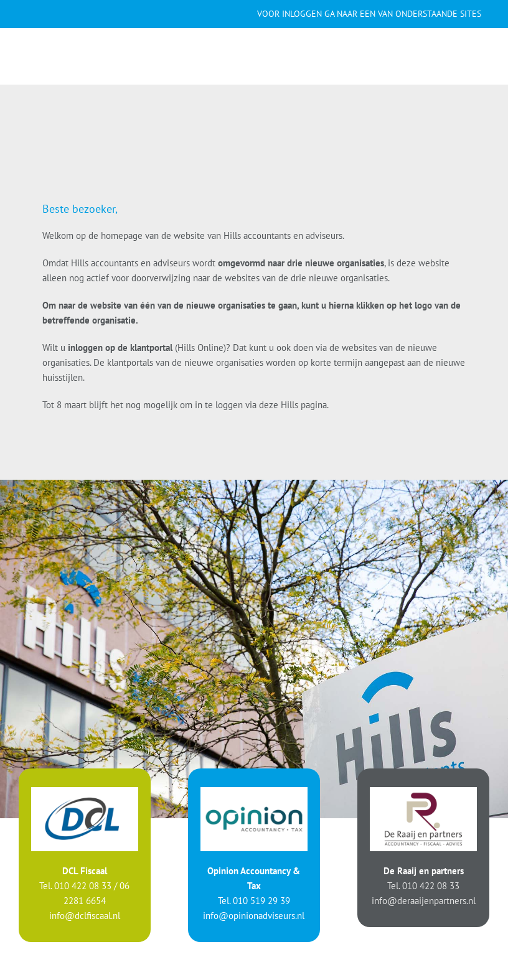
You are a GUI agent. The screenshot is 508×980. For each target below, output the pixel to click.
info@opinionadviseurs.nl (254, 916)
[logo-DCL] (85, 792)
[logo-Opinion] (254, 792)
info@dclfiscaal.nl (85, 916)
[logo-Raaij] (423, 792)
